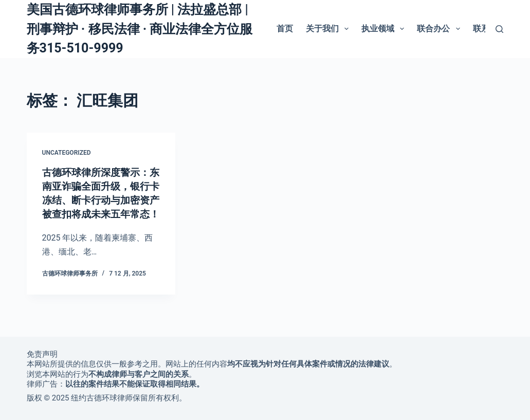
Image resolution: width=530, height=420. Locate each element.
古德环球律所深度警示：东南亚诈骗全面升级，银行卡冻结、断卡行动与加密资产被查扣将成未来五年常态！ (99, 199)
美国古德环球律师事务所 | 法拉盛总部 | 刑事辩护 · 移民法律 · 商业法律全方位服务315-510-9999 (140, 29)
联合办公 (440, 29)
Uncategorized (67, 153)
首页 (285, 29)
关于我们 (329, 29)
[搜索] (499, 29)
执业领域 (385, 29)
